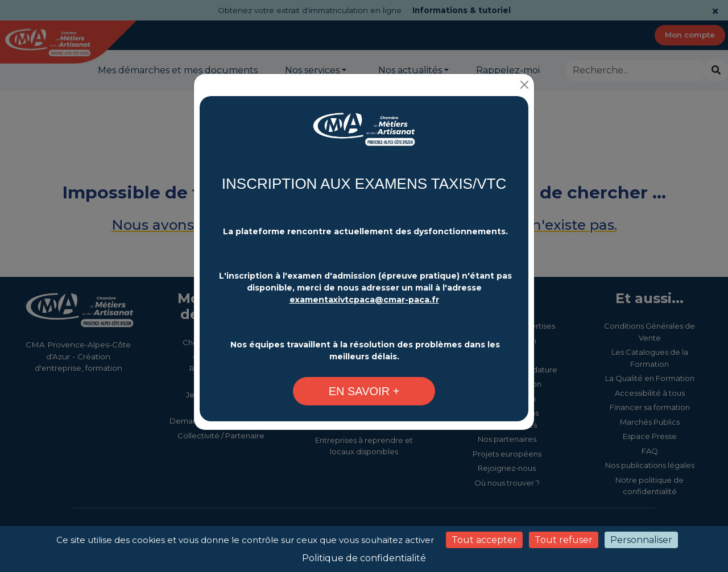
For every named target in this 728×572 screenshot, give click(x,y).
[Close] (524, 85)
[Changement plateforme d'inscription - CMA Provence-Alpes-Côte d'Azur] (364, 135)
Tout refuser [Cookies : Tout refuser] (564, 540)
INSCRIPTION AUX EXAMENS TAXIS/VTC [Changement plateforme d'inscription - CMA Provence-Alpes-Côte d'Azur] (364, 184)
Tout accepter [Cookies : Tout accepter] (484, 540)
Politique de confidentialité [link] (364, 558)
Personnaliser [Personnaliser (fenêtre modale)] (641, 540)
